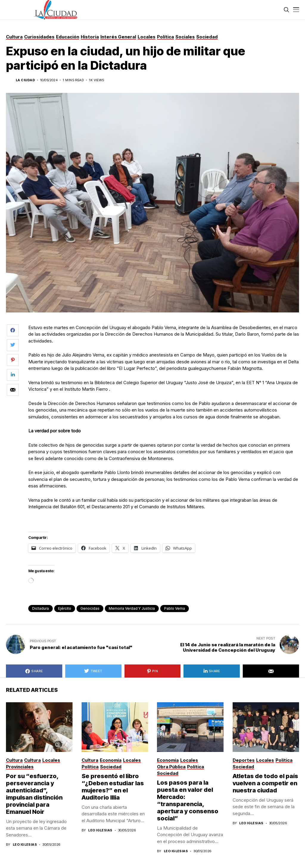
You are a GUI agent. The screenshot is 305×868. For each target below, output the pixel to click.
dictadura (41, 608)
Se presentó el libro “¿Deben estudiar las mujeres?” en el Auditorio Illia (113, 787)
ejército (65, 608)
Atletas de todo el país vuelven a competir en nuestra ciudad (265, 783)
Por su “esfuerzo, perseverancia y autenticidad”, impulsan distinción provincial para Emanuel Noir (34, 794)
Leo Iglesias (25, 845)
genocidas (90, 608)
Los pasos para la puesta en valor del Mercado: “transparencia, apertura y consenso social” (188, 800)
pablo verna (175, 608)
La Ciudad (25, 80)
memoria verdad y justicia (132, 608)
